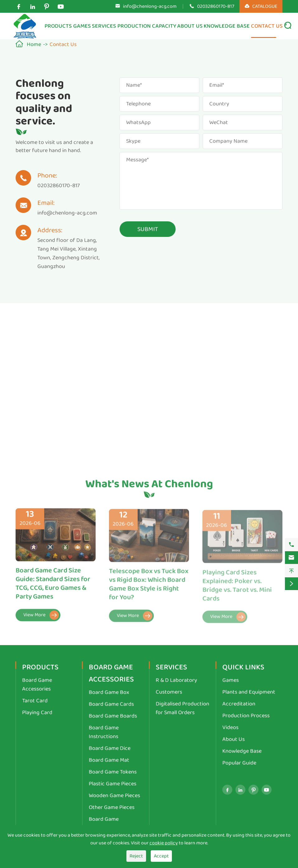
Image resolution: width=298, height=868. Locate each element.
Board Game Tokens (113, 772)
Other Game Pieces (112, 807)
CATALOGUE (261, 6)
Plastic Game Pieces (113, 784)
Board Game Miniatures (104, 824)
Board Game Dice (110, 748)
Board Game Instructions (104, 732)
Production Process (246, 716)
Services (104, 26)
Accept (161, 856)
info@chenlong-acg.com (150, 6)
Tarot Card (35, 701)
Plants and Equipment (249, 692)
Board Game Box (109, 692)
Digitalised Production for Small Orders (182, 708)
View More (41, 619)
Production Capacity (147, 26)
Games (82, 26)
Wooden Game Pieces (114, 796)
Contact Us (267, 26)
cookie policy (164, 843)
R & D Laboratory (176, 680)
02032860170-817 (216, 6)
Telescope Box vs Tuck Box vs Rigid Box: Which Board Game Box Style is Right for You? (149, 588)
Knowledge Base (227, 26)
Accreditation (239, 704)
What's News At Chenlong (149, 487)
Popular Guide (239, 763)
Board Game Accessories (37, 685)
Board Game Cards (111, 704)
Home (34, 44)
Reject (136, 856)
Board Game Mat (109, 760)
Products (58, 26)
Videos (230, 727)
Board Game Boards (113, 716)
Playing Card (37, 713)
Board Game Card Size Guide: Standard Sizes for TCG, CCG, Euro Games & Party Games (53, 587)
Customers (169, 692)
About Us (190, 26)
